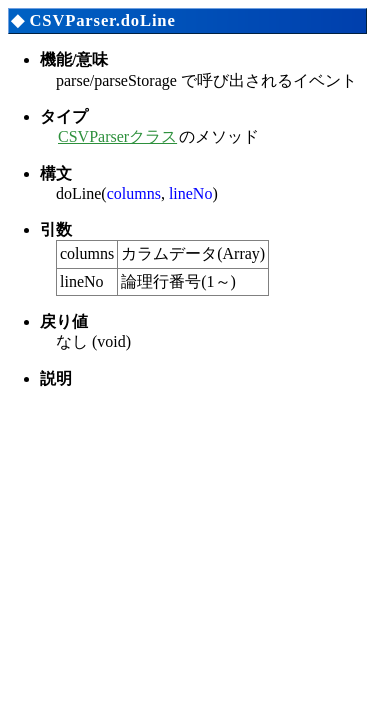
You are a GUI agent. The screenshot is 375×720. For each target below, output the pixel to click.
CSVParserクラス (117, 136)
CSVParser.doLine (102, 20)
